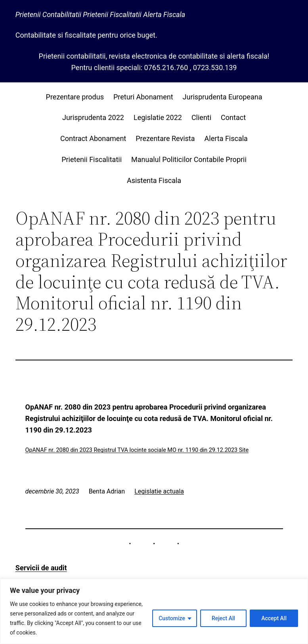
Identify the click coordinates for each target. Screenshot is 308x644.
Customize (172, 618)
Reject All (223, 618)
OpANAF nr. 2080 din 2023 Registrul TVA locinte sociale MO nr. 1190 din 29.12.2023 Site (137, 450)
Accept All (274, 618)
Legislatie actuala (159, 491)
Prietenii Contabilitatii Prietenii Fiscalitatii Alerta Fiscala (100, 14)
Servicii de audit (41, 568)
